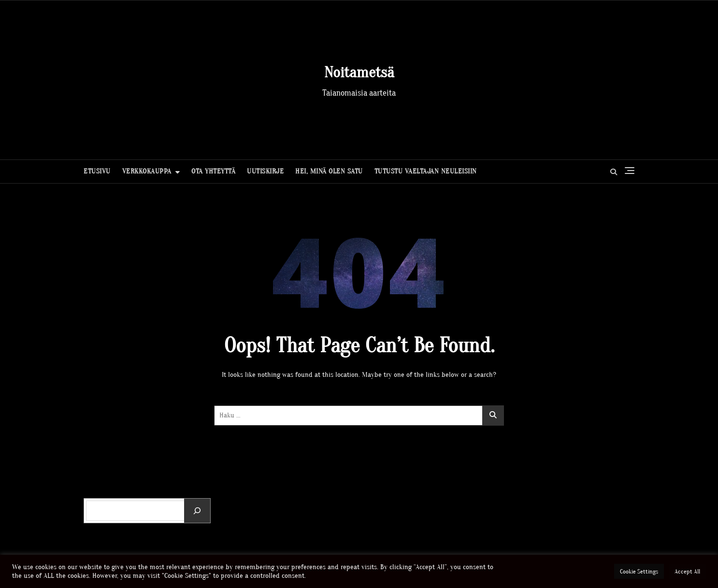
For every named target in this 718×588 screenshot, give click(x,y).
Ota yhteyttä (213, 171)
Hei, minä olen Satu (329, 171)
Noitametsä (359, 72)
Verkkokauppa (147, 171)
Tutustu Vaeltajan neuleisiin (426, 171)
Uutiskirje (265, 171)
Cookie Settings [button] (639, 571)
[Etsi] (197, 511)
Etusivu (97, 171)
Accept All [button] (687, 571)
